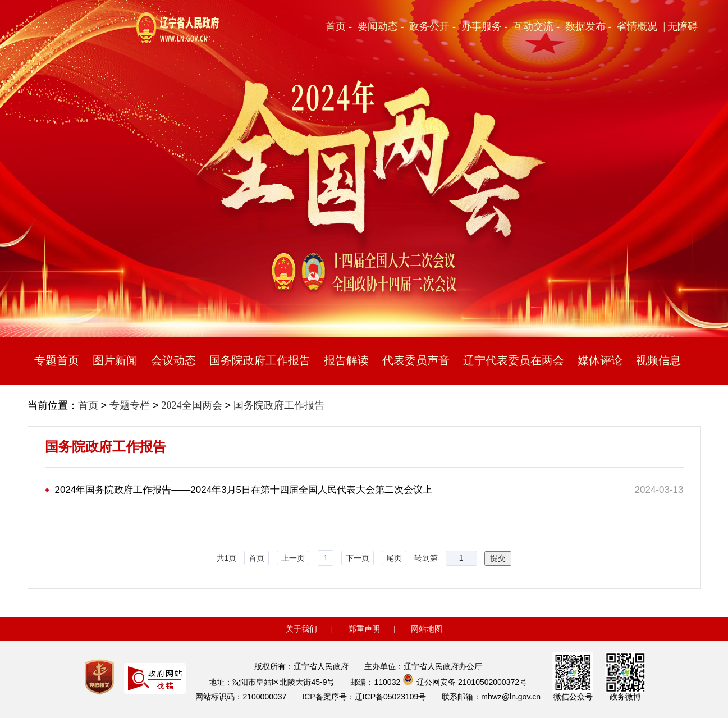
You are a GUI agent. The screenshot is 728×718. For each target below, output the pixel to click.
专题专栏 (130, 405)
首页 (88, 405)
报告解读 (346, 360)
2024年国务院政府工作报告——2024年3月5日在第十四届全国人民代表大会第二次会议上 (244, 490)
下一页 (358, 558)
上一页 (293, 558)
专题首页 (57, 360)
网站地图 (427, 629)
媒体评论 (600, 360)
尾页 (394, 558)
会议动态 (173, 360)
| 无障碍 (680, 26)
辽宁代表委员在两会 (514, 360)
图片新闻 (115, 360)
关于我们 (301, 629)
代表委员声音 (416, 360)
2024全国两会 (192, 405)
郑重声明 (364, 629)
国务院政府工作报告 (260, 360)
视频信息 (658, 360)
